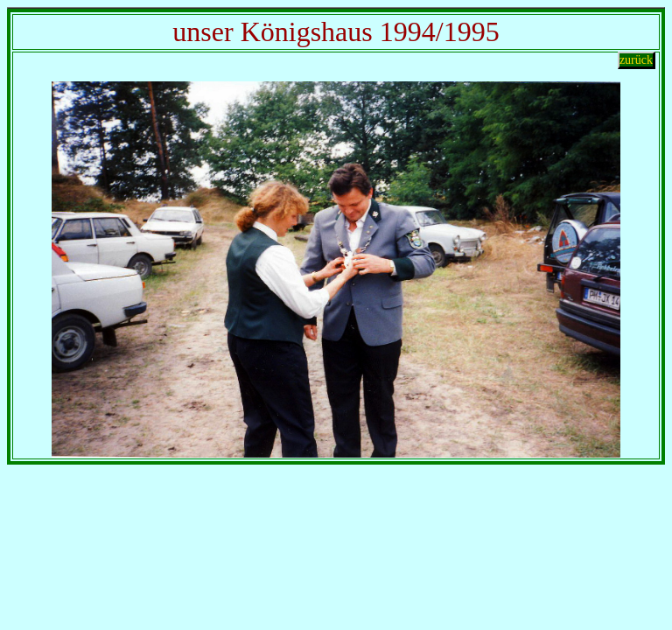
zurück (636, 60)
